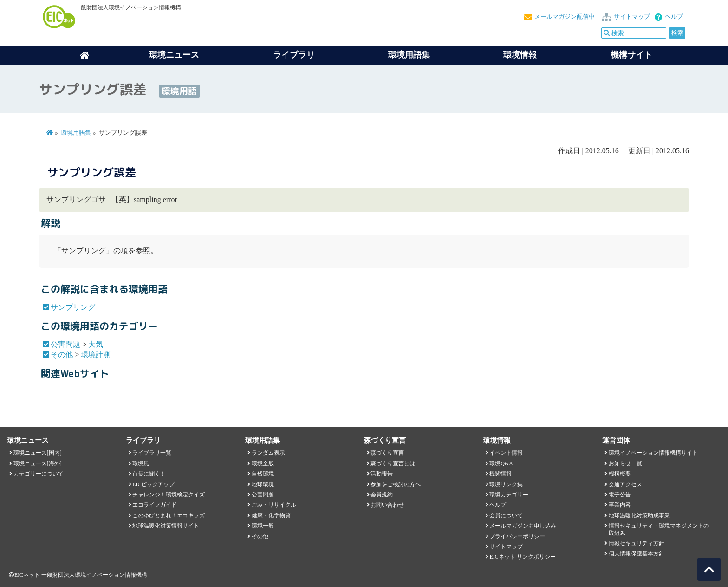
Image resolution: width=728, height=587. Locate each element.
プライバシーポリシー (517, 536)
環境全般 (263, 463)
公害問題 (65, 344)
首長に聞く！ (149, 474)
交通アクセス (625, 484)
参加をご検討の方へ (396, 484)
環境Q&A (501, 463)
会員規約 (382, 495)
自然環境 (263, 474)
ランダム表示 (268, 453)
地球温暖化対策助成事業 (639, 515)
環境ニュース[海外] (38, 463)
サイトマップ (632, 17)
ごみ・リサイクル (274, 505)
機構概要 (620, 474)
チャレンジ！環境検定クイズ (169, 495)
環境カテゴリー (509, 495)
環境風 (141, 463)
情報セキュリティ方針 (637, 543)
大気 (96, 344)
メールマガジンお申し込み (523, 526)
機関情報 (500, 474)
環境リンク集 (506, 484)
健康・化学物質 (271, 515)
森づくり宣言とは (393, 463)
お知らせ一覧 (625, 463)
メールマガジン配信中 (565, 17)
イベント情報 (506, 453)
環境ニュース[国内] (38, 453)
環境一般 (263, 526)
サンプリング (73, 307)
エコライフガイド (155, 505)
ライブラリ (294, 55)
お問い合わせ (387, 505)
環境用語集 (409, 55)
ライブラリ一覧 (152, 453)
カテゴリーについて (39, 474)
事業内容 (620, 505)
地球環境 (263, 484)
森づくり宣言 (387, 453)
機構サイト (631, 55)
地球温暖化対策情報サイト (166, 526)
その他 (62, 355)
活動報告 (382, 474)
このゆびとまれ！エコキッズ (169, 515)
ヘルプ (674, 17)
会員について (506, 515)
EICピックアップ (153, 484)
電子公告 (620, 495)
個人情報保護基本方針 (637, 554)
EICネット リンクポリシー (522, 557)
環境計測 (96, 355)
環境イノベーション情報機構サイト (653, 453)
